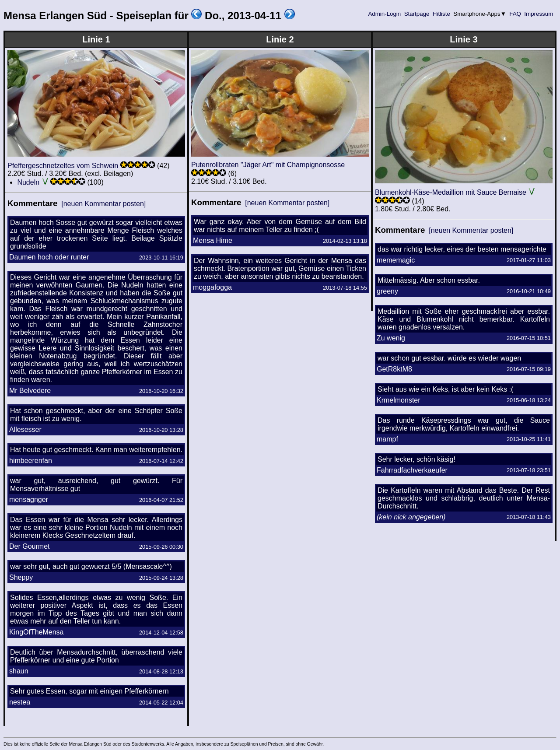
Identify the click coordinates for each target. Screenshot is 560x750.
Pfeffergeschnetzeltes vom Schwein (63, 166)
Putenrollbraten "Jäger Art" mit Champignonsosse (268, 165)
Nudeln (28, 182)
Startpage (417, 14)
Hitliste (441, 14)
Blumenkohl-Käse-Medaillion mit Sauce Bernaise (451, 192)
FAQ (515, 14)
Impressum (539, 14)
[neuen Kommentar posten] (103, 204)
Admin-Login (385, 14)
